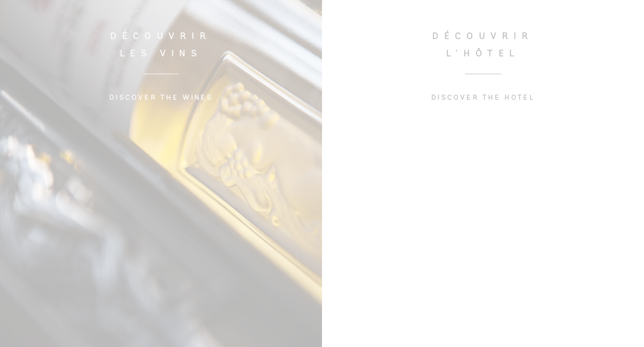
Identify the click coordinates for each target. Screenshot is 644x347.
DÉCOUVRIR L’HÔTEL (483, 46)
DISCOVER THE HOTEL (483, 98)
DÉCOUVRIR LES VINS (161, 46)
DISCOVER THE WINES (161, 98)
